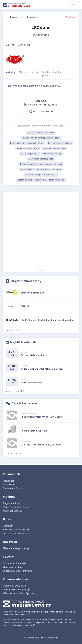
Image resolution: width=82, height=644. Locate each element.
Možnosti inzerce (12, 511)
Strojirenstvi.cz (16, 17)
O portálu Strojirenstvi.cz (17, 533)
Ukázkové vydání (13, 567)
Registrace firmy (12, 503)
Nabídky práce (45, 74)
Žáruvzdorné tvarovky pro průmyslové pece (41, 138)
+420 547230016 (20, 45)
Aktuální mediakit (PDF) (16, 530)
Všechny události (15, 391)
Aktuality (11, 72)
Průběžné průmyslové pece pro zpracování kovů (41, 169)
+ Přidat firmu (70, 17)
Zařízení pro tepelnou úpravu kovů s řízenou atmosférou (41, 180)
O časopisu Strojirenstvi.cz (18, 571)
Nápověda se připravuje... (17, 548)
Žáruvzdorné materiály (52, 154)
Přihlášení (8, 485)
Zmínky (57, 72)
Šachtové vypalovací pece (28, 148)
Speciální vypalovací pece (54, 148)
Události (33, 72)
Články (22, 72)
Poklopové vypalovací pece (60, 143)
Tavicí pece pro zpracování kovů (41, 133)
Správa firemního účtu (15, 507)
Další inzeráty (13, 454)
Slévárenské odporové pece (41, 159)
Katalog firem (33, 17)
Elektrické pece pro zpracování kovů (41, 175)
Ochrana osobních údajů (17, 590)
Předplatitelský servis (14, 563)
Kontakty (8, 526)
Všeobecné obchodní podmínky (21, 593)
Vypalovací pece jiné (29, 154)
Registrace (9, 481)
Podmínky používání (14, 586)
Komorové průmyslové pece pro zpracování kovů (41, 164)
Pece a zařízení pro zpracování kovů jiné (27, 143)
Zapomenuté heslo (13, 488)
